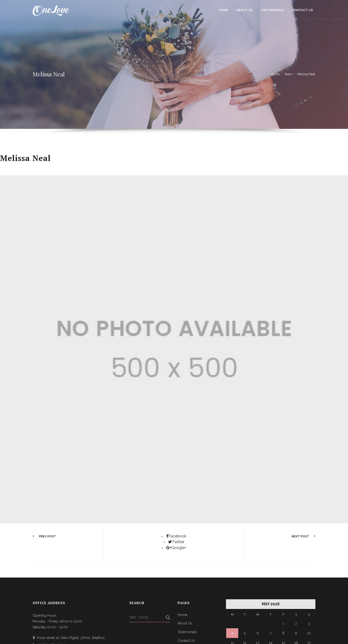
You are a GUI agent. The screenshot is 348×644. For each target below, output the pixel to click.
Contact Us (186, 641)
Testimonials (187, 632)
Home (182, 615)
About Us (185, 623)
